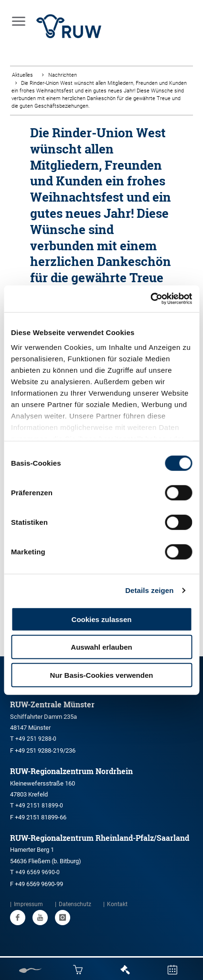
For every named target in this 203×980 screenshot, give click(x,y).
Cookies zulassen (102, 619)
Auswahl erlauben (101, 647)
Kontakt (117, 904)
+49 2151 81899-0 (39, 806)
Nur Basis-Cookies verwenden (102, 675)
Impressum (28, 904)
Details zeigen (149, 590)
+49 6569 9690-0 (37, 872)
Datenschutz (75, 904)
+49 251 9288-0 (36, 739)
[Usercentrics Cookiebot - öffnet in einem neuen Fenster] (150, 299)
